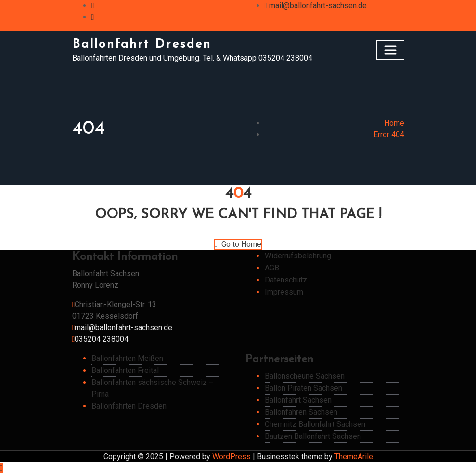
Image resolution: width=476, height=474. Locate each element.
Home (394, 123)
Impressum (284, 292)
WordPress (232, 456)
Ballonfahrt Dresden (142, 45)
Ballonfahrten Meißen (127, 358)
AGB (272, 268)
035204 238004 (102, 339)
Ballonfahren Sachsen (301, 412)
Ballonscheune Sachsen (305, 376)
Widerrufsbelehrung (298, 256)
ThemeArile (354, 456)
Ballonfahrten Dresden (129, 406)
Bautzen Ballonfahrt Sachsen (313, 436)
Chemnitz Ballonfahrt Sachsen (315, 424)
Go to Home (238, 244)
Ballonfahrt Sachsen (298, 400)
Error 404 (389, 135)
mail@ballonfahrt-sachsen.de (318, 6)
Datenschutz (286, 280)
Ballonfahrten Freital (125, 370)
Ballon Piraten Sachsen (303, 388)
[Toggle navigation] (390, 50)
